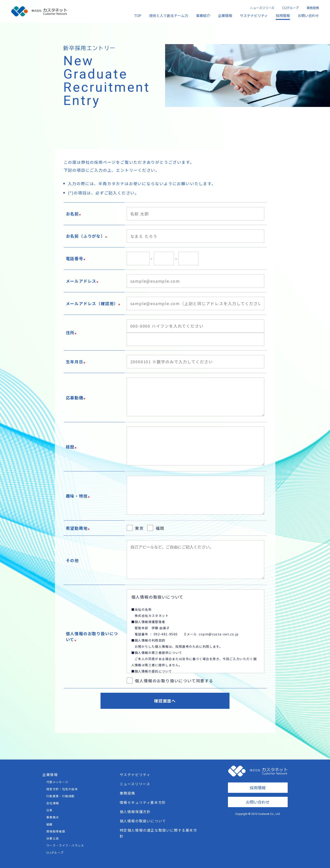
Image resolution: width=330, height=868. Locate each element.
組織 (49, 824)
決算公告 (53, 838)
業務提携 (313, 8)
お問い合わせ (308, 15)
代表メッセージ (57, 782)
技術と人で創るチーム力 (169, 15)
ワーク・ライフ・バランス (65, 845)
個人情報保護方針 (135, 812)
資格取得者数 (56, 831)
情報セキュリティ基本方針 (143, 802)
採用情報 (283, 15)
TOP (138, 15)
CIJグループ (290, 8)
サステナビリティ (254, 15)
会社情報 (53, 803)
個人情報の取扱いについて (143, 821)
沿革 (49, 810)
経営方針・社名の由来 (62, 789)
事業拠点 (53, 817)
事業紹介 (203, 15)
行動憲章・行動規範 (61, 796)
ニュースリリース (262, 8)
